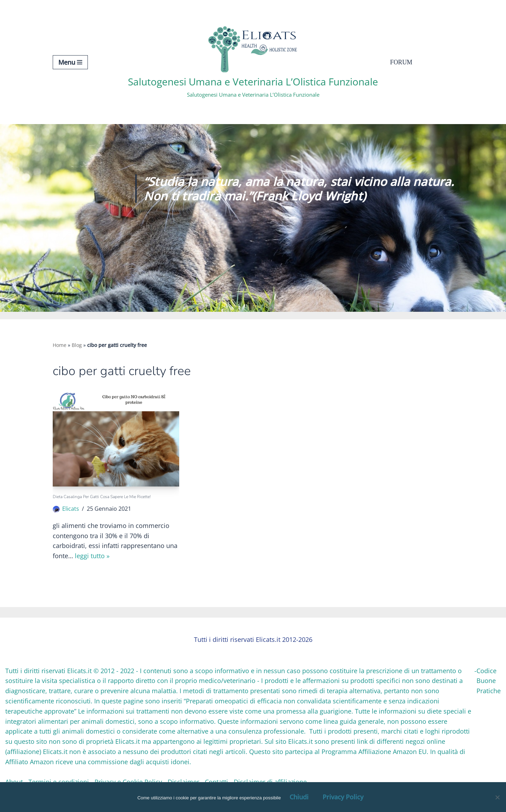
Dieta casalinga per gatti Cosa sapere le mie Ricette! (102, 497)
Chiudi (299, 797)
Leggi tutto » (92, 556)
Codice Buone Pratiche (489, 681)
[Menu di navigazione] (70, 62)
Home (60, 345)
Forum (401, 62)
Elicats (71, 509)
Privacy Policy (343, 797)
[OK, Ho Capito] (497, 797)
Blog (77, 345)
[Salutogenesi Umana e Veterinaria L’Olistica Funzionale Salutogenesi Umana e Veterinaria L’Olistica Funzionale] (253, 62)
